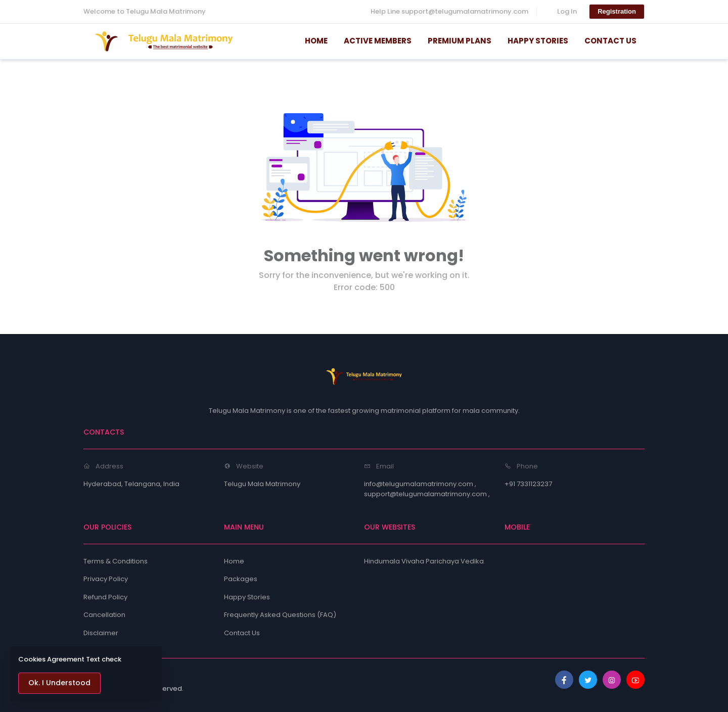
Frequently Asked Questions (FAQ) (280, 615)
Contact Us (242, 633)
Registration (617, 11)
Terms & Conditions (116, 561)
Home (234, 561)
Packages (241, 579)
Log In (567, 11)
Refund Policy (105, 597)
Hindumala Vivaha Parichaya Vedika (424, 561)
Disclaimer (101, 633)
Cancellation (104, 615)
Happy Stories (247, 597)
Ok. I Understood (59, 683)
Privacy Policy (106, 579)
